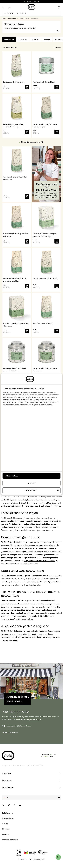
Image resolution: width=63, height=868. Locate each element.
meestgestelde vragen (33, 719)
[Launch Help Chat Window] (58, 857)
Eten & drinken (12, 19)
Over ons (7, 780)
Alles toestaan (32, 476)
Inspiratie (8, 788)
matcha (25, 555)
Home (4, 19)
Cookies (5, 824)
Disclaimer (6, 829)
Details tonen (42, 490)
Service (6, 773)
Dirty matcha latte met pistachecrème (39, 561)
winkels (26, 634)
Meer (58, 31)
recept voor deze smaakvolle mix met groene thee (39, 582)
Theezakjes (23, 39)
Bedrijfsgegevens (8, 813)
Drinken (21, 19)
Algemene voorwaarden (10, 840)
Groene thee (9, 39)
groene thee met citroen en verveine (33, 545)
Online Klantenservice (10, 733)
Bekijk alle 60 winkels (14, 701)
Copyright (6, 834)
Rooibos (47, 39)
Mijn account (9, 7)
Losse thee (35, 39)
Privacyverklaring (8, 818)
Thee (27, 19)
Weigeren (32, 483)
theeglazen (41, 637)
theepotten (51, 637)
